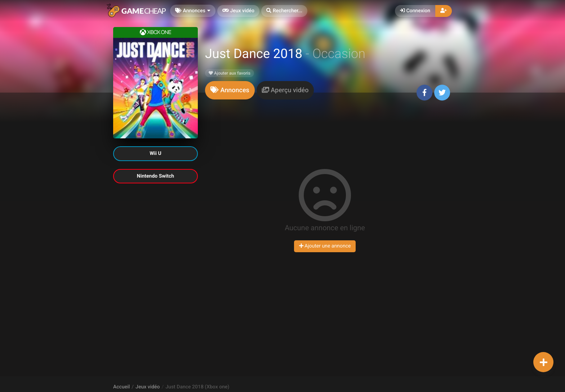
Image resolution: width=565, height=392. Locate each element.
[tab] (230, 90)
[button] (284, 11)
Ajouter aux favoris (230, 73)
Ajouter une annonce (325, 246)
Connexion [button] (415, 11)
